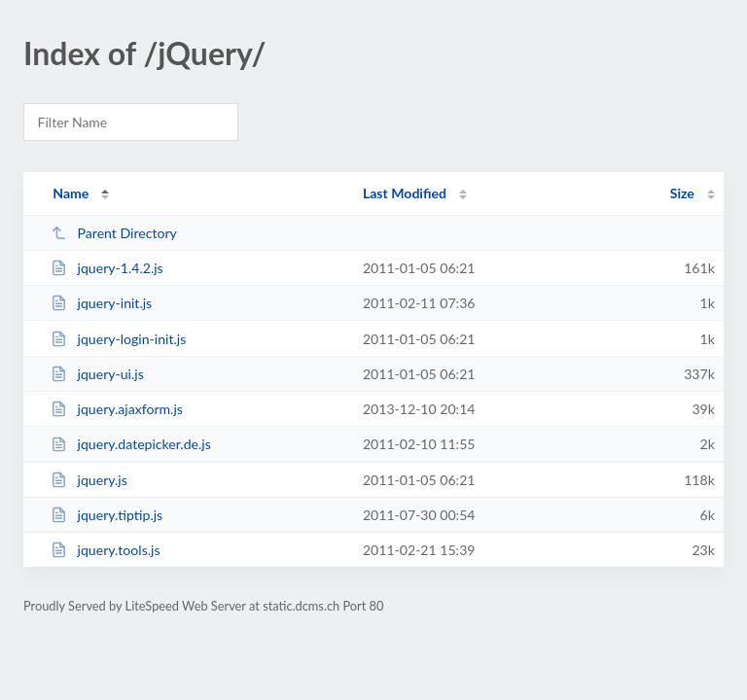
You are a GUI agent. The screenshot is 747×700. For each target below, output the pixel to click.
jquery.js (89, 480)
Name (71, 193)
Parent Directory (114, 233)
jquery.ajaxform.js (117, 409)
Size (682, 193)
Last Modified (405, 193)
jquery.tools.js (105, 550)
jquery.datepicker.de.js (131, 444)
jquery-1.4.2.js (107, 268)
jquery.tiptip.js (107, 515)
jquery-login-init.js (118, 339)
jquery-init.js (101, 303)
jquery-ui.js (97, 374)
